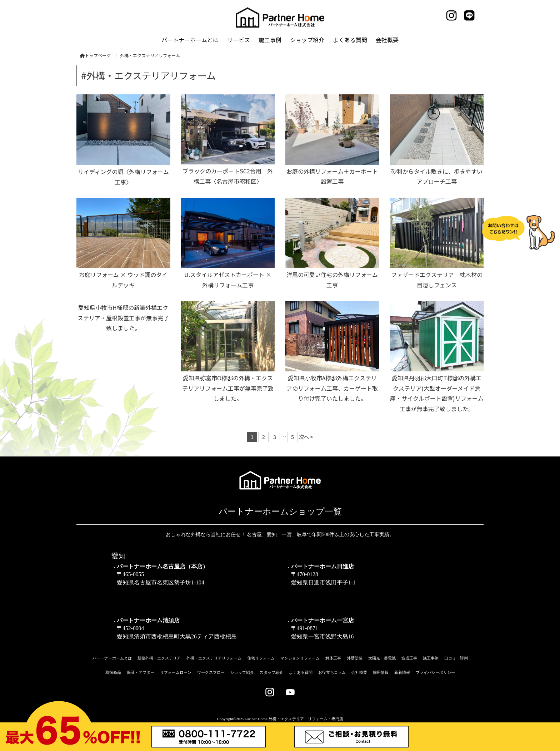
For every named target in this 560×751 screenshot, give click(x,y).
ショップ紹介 (242, 672)
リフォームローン (176, 672)
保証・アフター (141, 672)
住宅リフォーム (261, 658)
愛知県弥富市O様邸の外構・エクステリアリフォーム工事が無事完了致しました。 (228, 388)
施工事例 (431, 658)
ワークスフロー (211, 672)
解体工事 (333, 658)
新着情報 (402, 672)
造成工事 (409, 658)
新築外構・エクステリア (159, 658)
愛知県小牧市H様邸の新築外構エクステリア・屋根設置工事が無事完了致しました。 (123, 318)
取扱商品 (113, 672)
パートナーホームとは (112, 658)
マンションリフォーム (300, 658)
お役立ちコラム (332, 672)
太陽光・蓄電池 (382, 658)
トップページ (95, 55)
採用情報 (381, 672)
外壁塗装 (355, 658)
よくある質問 (301, 672)
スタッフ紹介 (271, 672)
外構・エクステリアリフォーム (214, 658)
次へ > (306, 437)
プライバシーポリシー (435, 672)
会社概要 (359, 672)
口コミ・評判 (456, 658)
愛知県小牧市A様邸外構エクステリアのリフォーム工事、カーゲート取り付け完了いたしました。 (332, 388)
